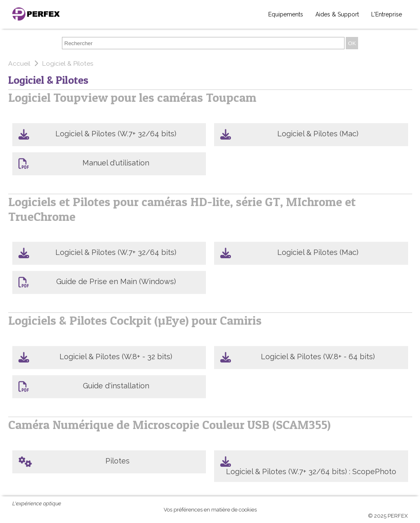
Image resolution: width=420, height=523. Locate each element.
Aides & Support (337, 14)
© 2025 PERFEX (388, 516)
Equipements (286, 14)
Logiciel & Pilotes (68, 63)
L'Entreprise (387, 14)
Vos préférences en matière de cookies (210, 510)
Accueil (20, 63)
